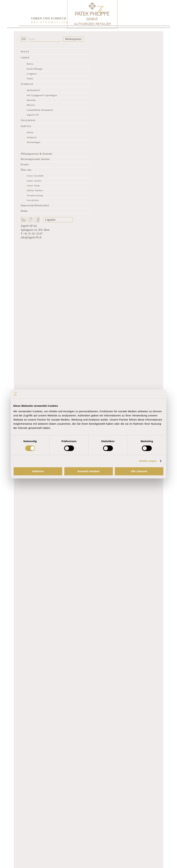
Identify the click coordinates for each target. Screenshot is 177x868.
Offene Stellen (35, 190)
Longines (32, 74)
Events (25, 164)
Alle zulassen (139, 471)
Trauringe (28, 120)
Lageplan (50, 220)
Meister (31, 105)
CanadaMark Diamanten (40, 110)
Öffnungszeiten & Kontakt (36, 154)
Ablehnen (38, 471)
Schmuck (27, 84)
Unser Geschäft (35, 176)
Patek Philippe (35, 69)
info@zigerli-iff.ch (31, 237)
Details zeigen (148, 461)
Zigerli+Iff (33, 115)
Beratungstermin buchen (35, 159)
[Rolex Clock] (144, 14)
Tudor (30, 78)
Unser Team (33, 186)
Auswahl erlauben (88, 471)
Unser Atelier (34, 181)
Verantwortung (35, 195)
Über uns (26, 170)
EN (24, 39)
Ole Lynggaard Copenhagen (42, 95)
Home (24, 211)
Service (26, 126)
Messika (31, 100)
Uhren (25, 58)
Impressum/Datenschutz (35, 205)
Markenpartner (73, 39)
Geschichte (33, 200)
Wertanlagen (34, 142)
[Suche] (45, 39)
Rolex (25, 52)
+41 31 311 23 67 (33, 234)
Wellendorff (33, 90)
